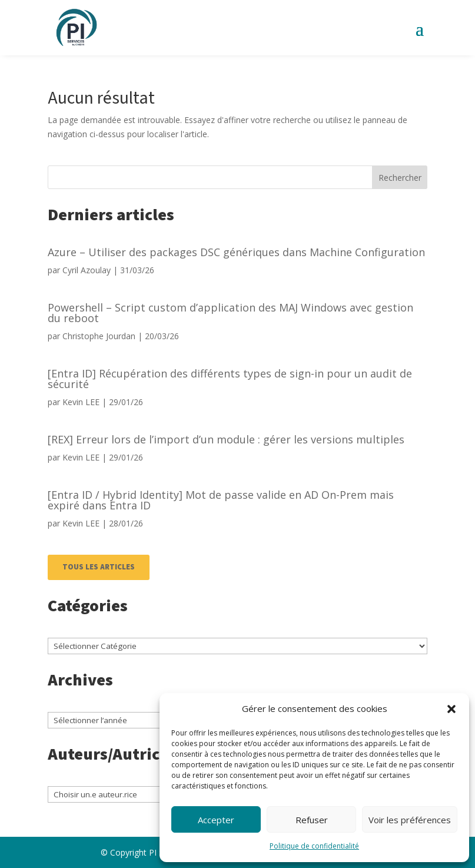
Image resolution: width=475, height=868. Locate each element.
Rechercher (400, 178)
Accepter (216, 820)
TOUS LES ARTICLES (99, 567)
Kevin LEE (81, 402)
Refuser (312, 820)
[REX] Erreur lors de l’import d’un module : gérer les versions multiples (226, 439)
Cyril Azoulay (87, 270)
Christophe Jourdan (99, 336)
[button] (451, 709)
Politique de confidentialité (314, 846)
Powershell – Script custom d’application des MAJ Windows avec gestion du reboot (230, 313)
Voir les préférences (410, 820)
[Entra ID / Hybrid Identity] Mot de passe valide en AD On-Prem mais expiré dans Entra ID (221, 500)
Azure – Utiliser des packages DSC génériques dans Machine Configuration (236, 252)
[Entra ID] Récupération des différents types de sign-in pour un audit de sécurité (230, 379)
